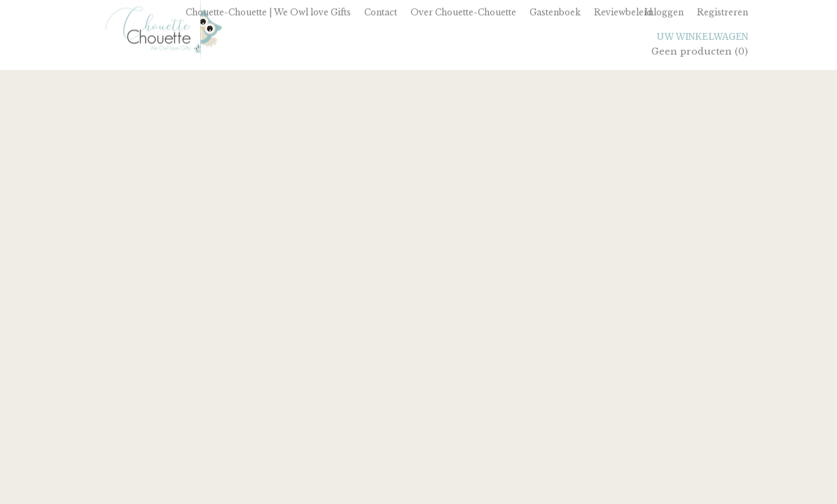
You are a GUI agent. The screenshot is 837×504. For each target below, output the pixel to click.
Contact (381, 12)
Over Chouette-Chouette (463, 12)
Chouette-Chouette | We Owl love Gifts (268, 12)
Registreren (722, 12)
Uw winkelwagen (703, 37)
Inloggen (664, 12)
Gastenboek (555, 12)
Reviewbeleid (623, 12)
